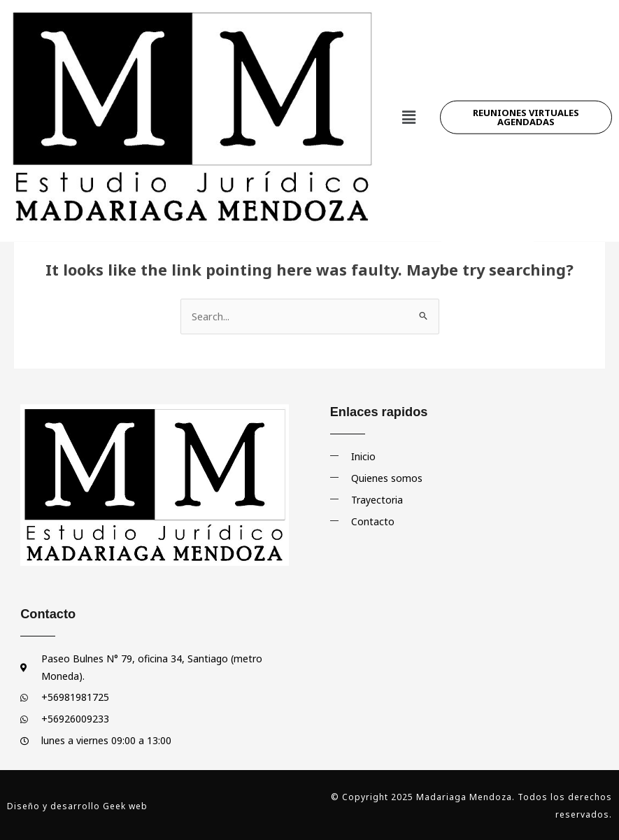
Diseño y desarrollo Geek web (77, 805)
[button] (408, 95)
